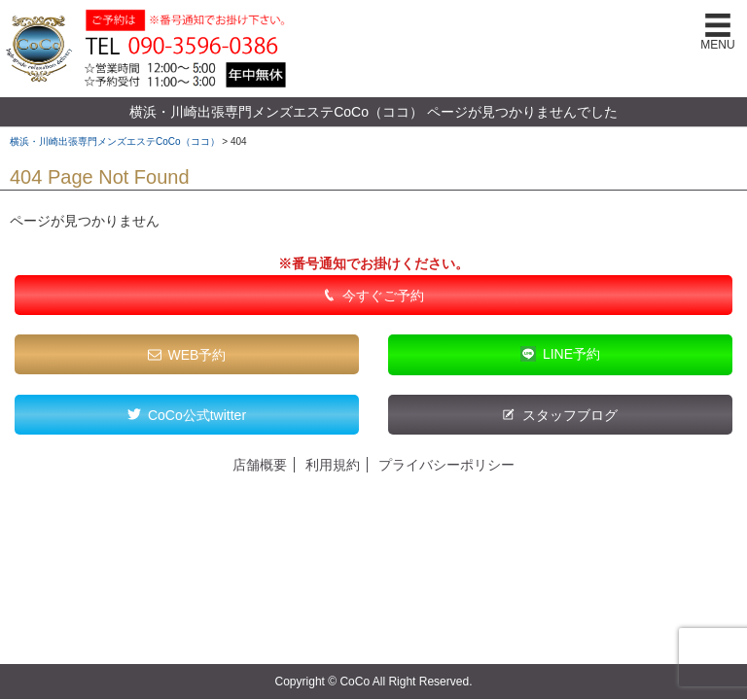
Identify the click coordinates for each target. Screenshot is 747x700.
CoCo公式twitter (197, 415)
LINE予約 (571, 354)
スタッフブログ (570, 415)
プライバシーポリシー (446, 465)
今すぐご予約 (383, 296)
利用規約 (333, 465)
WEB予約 (197, 355)
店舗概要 (260, 465)
